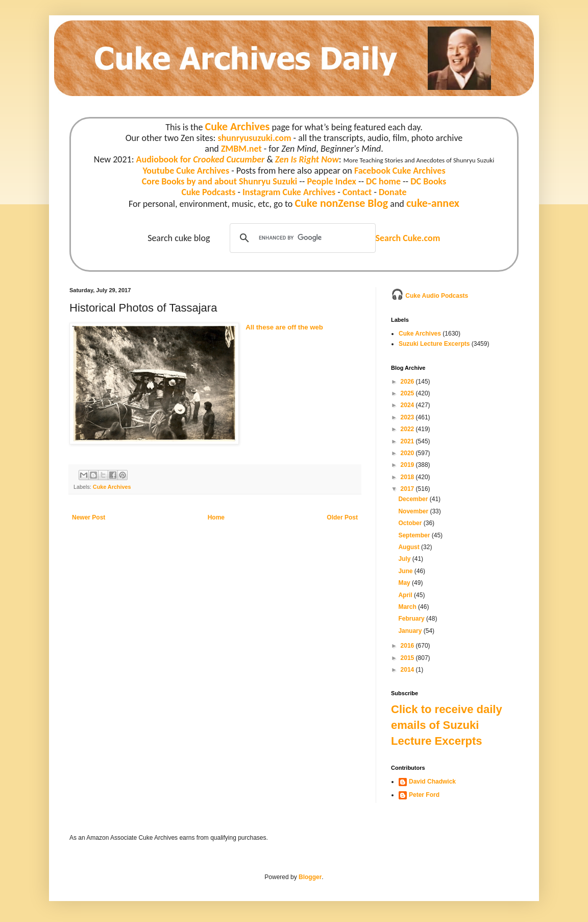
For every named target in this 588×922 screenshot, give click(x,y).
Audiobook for (201, 159)
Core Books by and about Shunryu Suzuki (220, 181)
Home (216, 517)
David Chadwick (432, 782)
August (410, 547)
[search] (301, 238)
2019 (408, 465)
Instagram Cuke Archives (289, 192)
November (414, 511)
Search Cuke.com (408, 238)
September (415, 535)
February (412, 619)
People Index (331, 181)
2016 (408, 646)
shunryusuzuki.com (255, 138)
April (406, 595)
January (411, 631)
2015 (408, 658)
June (406, 571)
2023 (408, 417)
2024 (408, 405)
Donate (393, 192)
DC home (383, 181)
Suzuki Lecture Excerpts (434, 344)
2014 (408, 670)
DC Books (428, 181)
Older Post (342, 517)
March (408, 607)
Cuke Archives (238, 126)
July (405, 559)
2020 (408, 453)
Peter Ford (424, 795)
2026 (408, 382)
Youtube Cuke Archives (186, 171)
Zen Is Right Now (307, 159)
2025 (408, 393)
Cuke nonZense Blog (341, 203)
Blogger (310, 877)
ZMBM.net (241, 149)
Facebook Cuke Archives (400, 171)
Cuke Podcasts (209, 192)
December (414, 499)
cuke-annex (433, 203)
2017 (408, 489)
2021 (408, 441)
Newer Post (89, 517)
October (411, 523)
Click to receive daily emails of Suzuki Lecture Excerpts (447, 725)
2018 (408, 477)
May (405, 583)
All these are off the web (284, 327)
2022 (408, 429)
